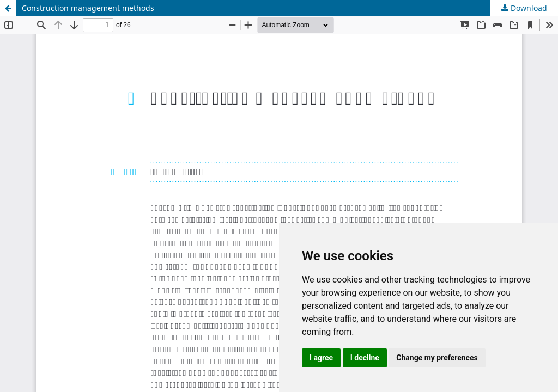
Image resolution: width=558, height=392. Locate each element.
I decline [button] (365, 358)
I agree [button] (321, 358)
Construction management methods (88, 8)
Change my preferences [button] (437, 358)
